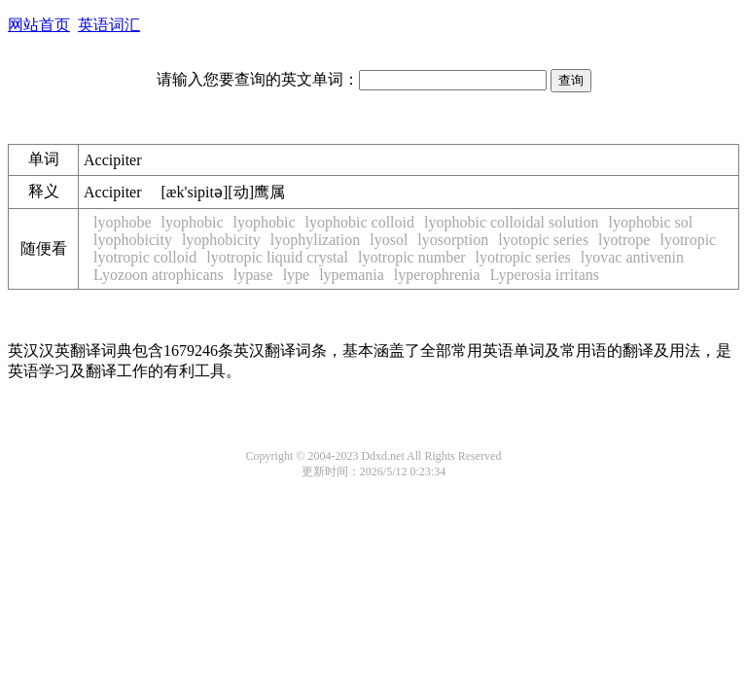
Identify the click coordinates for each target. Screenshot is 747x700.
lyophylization (315, 240)
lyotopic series (543, 240)
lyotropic (688, 240)
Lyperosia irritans (545, 275)
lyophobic (193, 222)
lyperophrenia (437, 275)
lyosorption (453, 240)
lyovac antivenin (632, 257)
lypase (253, 275)
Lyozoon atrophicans (159, 275)
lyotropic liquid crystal (277, 257)
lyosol (389, 240)
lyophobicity (133, 240)
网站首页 (39, 25)
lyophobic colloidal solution (512, 222)
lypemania (352, 275)
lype (297, 275)
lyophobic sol (651, 222)
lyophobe (123, 222)
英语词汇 (109, 25)
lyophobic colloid (360, 222)
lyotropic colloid (145, 257)
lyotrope (624, 240)
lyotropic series (523, 257)
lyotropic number (412, 257)
